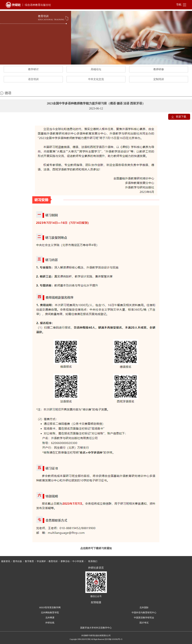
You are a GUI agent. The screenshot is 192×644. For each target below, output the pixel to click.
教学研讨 (33, 69)
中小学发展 (78, 561)
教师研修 (159, 69)
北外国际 (144, 608)
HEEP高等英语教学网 (50, 608)
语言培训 (33, 79)
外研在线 (50, 623)
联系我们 (93, 561)
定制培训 (159, 79)
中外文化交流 (96, 79)
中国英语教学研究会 (144, 618)
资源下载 (181, 117)
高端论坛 (96, 69)
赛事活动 (65, 561)
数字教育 (29, 561)
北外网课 (50, 618)
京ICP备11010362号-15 (114, 639)
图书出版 (17, 561)
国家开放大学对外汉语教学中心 (96, 628)
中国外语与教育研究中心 (144, 613)
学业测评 (41, 561)
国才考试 (144, 623)
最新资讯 (6, 561)
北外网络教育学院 (50, 613)
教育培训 (53, 561)
